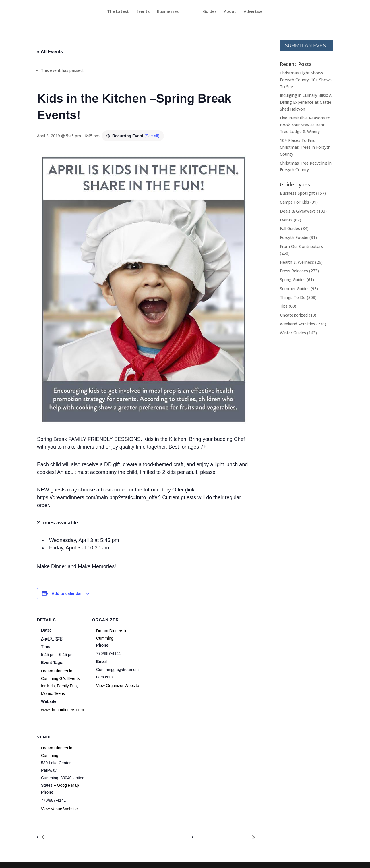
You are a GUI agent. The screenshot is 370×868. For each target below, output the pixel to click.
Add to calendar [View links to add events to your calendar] (67, 593)
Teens (60, 693)
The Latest (107, 12)
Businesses (157, 12)
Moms (47, 693)
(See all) (152, 136)
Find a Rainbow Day (68, 837)
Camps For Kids (295, 202)
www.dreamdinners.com (62, 710)
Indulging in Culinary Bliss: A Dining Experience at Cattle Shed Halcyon (306, 102)
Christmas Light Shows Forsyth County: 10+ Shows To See (306, 80)
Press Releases (294, 271)
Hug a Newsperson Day (225, 837)
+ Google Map (66, 785)
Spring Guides (293, 280)
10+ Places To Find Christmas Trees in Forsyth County (305, 147)
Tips (284, 306)
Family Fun (67, 686)
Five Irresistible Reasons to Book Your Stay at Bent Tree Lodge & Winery (305, 125)
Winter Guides (293, 333)
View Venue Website (59, 809)
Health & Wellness (297, 262)
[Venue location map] (122, 765)
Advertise (264, 12)
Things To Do (293, 297)
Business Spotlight (297, 193)
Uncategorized (294, 315)
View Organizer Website (118, 686)
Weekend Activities (298, 324)
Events (132, 12)
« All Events (50, 52)
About (241, 12)
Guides (220, 12)
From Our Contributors (301, 246)
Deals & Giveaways (298, 211)
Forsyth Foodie (294, 237)
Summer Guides (295, 289)
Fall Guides (290, 228)
